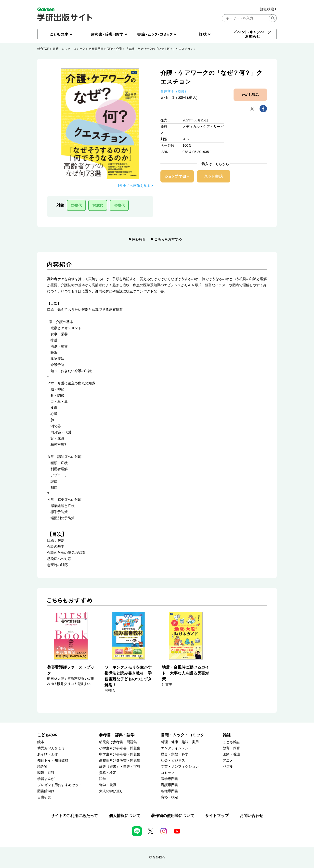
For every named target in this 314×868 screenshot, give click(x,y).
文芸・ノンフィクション (180, 767)
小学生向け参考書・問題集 (120, 748)
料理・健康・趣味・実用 (180, 742)
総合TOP (43, 49)
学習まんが (46, 779)
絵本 (41, 742)
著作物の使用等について (173, 816)
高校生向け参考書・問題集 (120, 760)
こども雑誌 (231, 742)
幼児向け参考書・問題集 (118, 742)
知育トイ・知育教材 (53, 760)
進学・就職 (108, 785)
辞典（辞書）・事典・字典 (120, 767)
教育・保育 (231, 748)
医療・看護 (231, 754)
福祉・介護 (115, 49)
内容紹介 (139, 239)
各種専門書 (96, 49)
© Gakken (157, 857)
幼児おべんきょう (51, 748)
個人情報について (125, 816)
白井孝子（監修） (174, 91)
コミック (168, 773)
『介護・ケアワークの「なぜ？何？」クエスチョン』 (161, 49)
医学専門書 (170, 779)
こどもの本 (47, 735)
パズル (228, 767)
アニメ (228, 760)
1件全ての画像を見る (135, 186)
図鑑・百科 (46, 773)
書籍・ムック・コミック (69, 49)
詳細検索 (268, 9)
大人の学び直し (111, 791)
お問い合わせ (251, 816)
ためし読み (250, 95)
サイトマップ (217, 816)
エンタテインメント (176, 748)
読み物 (42, 767)
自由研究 (44, 797)
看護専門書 (170, 785)
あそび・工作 (48, 754)
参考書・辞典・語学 (117, 735)
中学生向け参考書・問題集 (120, 754)
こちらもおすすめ (168, 239)
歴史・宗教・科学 (175, 754)
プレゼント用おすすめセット (60, 785)
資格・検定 (108, 773)
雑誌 (227, 735)
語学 (103, 779)
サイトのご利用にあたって (74, 816)
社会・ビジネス (173, 760)
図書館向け (46, 791)
